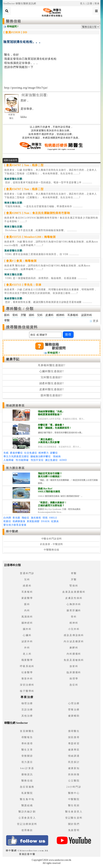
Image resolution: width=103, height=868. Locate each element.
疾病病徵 (74, 774)
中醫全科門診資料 (52, 539)
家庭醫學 (27, 598)
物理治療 (27, 703)
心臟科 (27, 635)
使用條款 (27, 830)
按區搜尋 (74, 737)
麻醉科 (74, 648)
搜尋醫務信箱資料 (22, 327)
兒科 (27, 579)
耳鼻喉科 (27, 592)
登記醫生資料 (74, 818)
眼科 (27, 604)
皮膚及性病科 (74, 598)
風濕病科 (27, 617)
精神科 (74, 623)
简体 (97, 4)
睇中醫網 (12, 531)
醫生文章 (27, 750)
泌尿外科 (27, 641)
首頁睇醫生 (27, 731)
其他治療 (27, 716)
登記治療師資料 (27, 824)
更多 (94, 321)
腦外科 (27, 629)
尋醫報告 (27, 737)
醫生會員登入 (74, 812)
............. (48, 182)
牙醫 (74, 579)
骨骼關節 (27, 756)
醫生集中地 (27, 799)
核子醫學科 (27, 691)
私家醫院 (27, 793)
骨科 (74, 617)
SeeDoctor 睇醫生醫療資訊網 (20, 4)
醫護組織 (27, 805)
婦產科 (27, 586)
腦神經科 (27, 623)
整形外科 (27, 679)
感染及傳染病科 (74, 635)
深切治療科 (27, 685)
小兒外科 (74, 629)
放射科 (74, 666)
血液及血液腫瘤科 (74, 592)
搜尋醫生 (74, 731)
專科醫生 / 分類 (20, 309)
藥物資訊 (27, 774)
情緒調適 (74, 756)
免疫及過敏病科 (74, 660)
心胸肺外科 (74, 604)
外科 (27, 648)
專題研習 (74, 743)
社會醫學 (27, 672)
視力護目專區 (15, 468)
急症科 (74, 685)
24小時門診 (74, 787)
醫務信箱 (14, 21)
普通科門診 (27, 573)
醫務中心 (74, 793)
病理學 (74, 679)
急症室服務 (27, 787)
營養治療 (74, 710)
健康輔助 (74, 716)
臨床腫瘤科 (74, 672)
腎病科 (74, 586)
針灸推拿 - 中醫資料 (52, 544)
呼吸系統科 (27, 666)
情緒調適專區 (15, 406)
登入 (83, 4)
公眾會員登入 (27, 818)
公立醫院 (74, 781)
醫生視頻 (74, 805)
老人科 (27, 654)
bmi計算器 (27, 768)
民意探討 (74, 762)
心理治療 (74, 703)
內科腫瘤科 (74, 654)
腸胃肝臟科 (74, 610)
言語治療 (27, 710)
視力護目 (27, 762)
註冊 (90, 4)
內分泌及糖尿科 (74, 641)
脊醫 (74, 573)
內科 (27, 610)
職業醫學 (27, 660)
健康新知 (74, 768)
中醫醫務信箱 (51, 550)
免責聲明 (74, 830)
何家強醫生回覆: (35, 95)
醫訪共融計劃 (27, 812)
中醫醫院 (74, 799)
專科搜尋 (27, 743)
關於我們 (74, 824)
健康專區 (74, 750)
